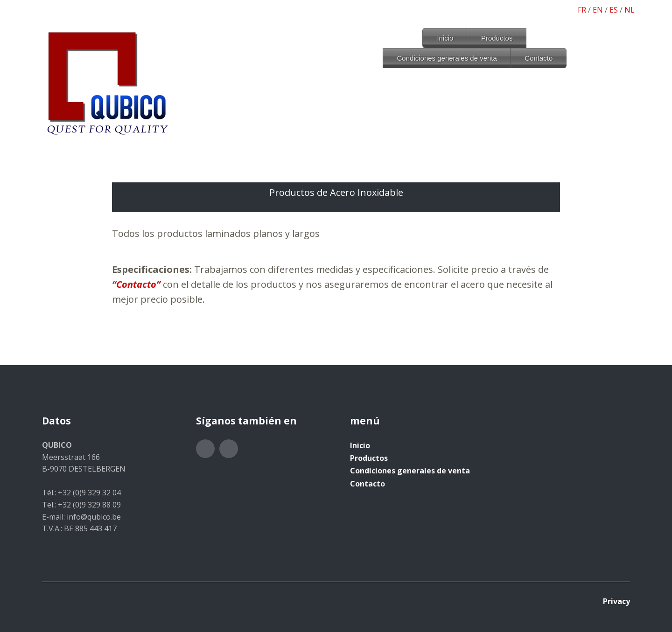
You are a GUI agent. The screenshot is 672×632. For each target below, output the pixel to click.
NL (630, 10)
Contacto (539, 58)
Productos (497, 38)
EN (598, 10)
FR (582, 10)
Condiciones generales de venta (447, 58)
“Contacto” (136, 284)
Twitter (205, 449)
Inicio (445, 38)
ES (614, 10)
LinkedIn (229, 449)
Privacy (616, 601)
